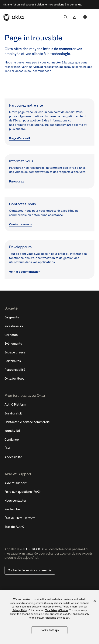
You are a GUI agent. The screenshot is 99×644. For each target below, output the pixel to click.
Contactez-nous (20, 224)
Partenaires (13, 361)
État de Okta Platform (20, 518)
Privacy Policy (20, 610)
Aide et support (16, 483)
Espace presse (15, 352)
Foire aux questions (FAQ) (22, 492)
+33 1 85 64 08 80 (32, 549)
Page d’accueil (19, 138)
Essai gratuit (13, 413)
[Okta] (13, 17)
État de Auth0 (14, 527)
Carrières (11, 335)
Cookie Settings (49, 630)
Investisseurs (14, 326)
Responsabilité (15, 370)
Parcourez (16, 181)
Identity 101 (12, 431)
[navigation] (94, 17)
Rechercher (13, 509)
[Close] (95, 601)
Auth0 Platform (15, 404)
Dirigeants (12, 317)
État (7, 448)
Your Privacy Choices (57, 610)
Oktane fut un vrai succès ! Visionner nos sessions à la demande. (42, 5)
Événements (13, 343)
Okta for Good (15, 378)
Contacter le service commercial (30, 570)
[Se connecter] (75, 17)
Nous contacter (15, 501)
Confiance (12, 440)
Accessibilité (13, 457)
